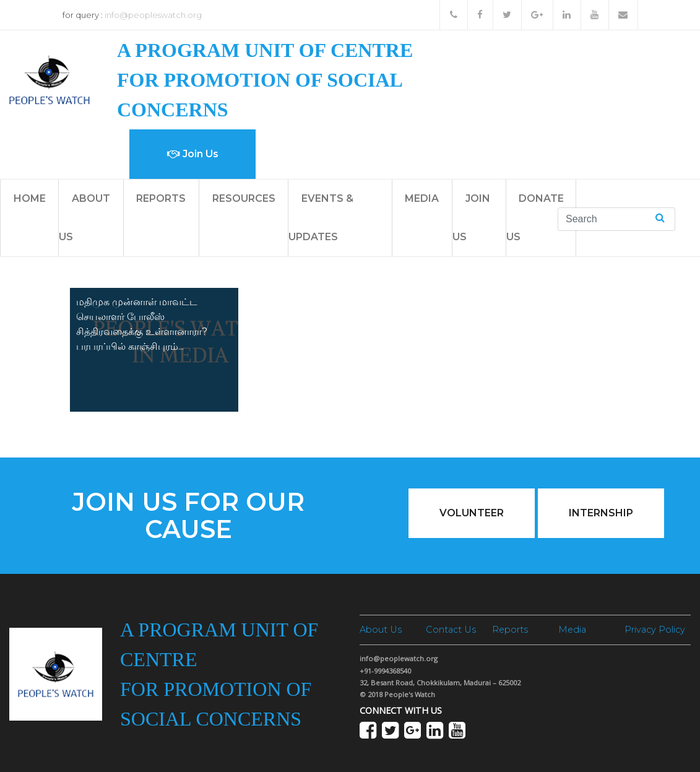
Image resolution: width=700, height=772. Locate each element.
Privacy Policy (655, 630)
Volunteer (472, 513)
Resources (244, 198)
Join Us (193, 154)
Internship (601, 513)
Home (30, 198)
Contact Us (451, 630)
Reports (161, 198)
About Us (381, 630)
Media (422, 198)
